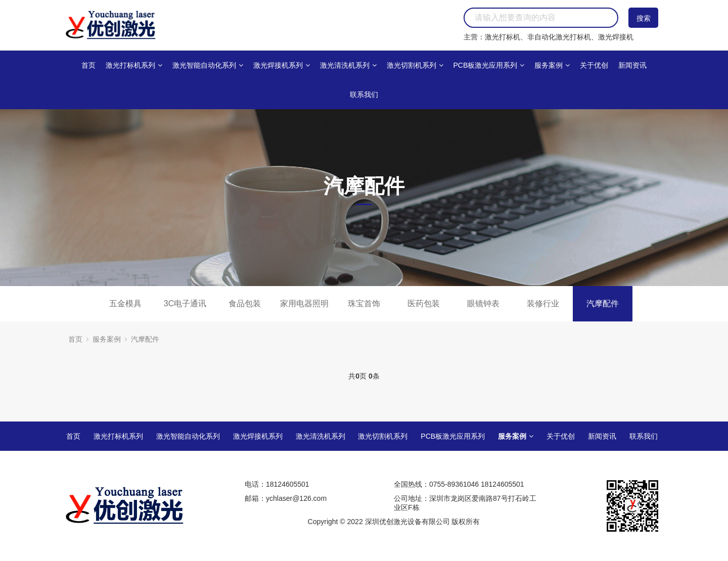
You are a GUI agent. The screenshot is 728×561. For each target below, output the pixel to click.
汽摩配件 (603, 303)
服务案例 (552, 65)
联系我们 (364, 95)
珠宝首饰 (364, 303)
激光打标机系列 (134, 65)
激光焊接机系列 (282, 65)
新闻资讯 (632, 65)
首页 (88, 65)
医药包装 (424, 303)
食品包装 (245, 303)
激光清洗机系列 (348, 65)
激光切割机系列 (415, 65)
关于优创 (594, 65)
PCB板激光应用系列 (489, 65)
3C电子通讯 (185, 303)
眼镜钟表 (483, 303)
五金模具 (125, 303)
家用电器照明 (304, 303)
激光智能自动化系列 (208, 65)
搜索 (644, 18)
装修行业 (543, 303)
